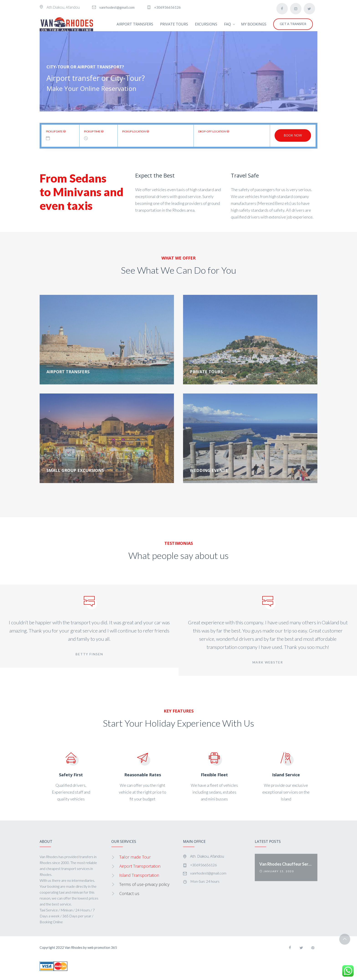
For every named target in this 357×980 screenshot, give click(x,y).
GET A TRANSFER (293, 24)
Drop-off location (214, 131)
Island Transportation (139, 875)
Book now (293, 135)
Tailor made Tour (135, 857)
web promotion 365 (102, 947)
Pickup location (136, 131)
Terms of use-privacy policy (144, 884)
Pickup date (56, 131)
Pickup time (94, 131)
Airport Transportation (140, 866)
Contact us (129, 893)
